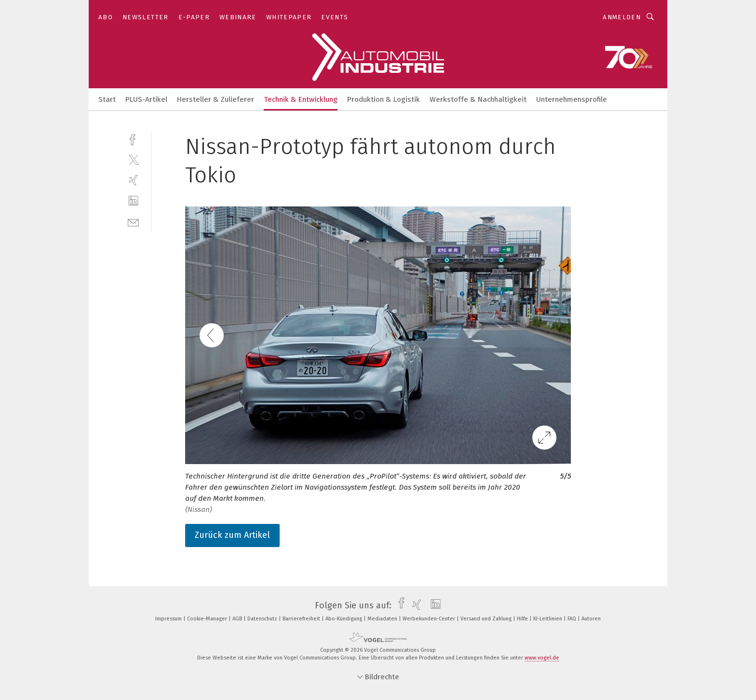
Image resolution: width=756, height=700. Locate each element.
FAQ (573, 619)
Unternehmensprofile (572, 99)
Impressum (169, 619)
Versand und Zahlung (487, 619)
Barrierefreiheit (302, 619)
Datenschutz (263, 619)
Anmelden (622, 17)
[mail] (133, 222)
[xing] (133, 180)
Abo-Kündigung (344, 619)
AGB (238, 619)
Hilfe (523, 619)
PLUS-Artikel (146, 99)
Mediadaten (383, 619)
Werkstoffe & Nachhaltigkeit (478, 99)
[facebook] (133, 139)
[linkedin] (133, 201)
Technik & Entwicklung (301, 99)
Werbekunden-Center (430, 619)
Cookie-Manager (208, 619)
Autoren (591, 619)
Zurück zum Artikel (232, 535)
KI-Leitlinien (548, 619)
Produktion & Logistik (384, 99)
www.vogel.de (542, 658)
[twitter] (133, 159)
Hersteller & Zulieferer (216, 99)
